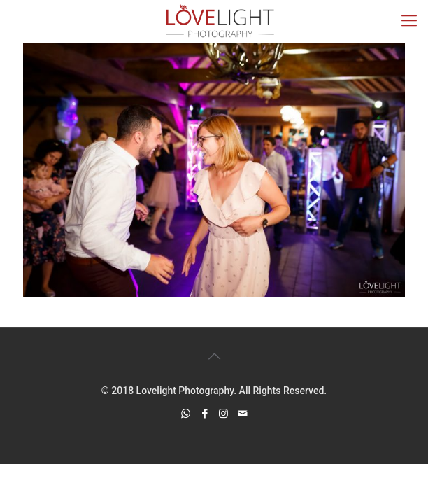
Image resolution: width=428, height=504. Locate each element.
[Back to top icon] (214, 356)
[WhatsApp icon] (186, 414)
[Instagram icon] (223, 414)
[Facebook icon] (205, 414)
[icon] (242, 414)
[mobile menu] (409, 21)
